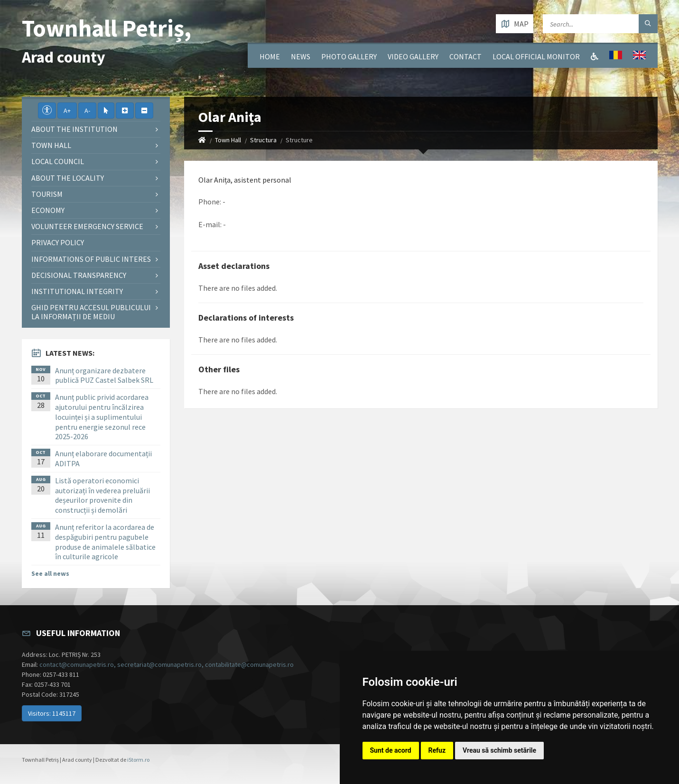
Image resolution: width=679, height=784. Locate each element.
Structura (263, 140)
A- (87, 111)
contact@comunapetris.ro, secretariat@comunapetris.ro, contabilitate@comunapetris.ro (167, 664)
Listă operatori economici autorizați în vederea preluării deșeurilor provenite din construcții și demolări (102, 495)
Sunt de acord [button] (391, 750)
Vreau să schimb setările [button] (499, 750)
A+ (67, 111)
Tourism (47, 194)
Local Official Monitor (536, 56)
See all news (50, 573)
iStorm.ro (138, 760)
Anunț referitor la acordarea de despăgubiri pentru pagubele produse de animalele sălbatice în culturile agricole (105, 542)
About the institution (74, 129)
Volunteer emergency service (87, 226)
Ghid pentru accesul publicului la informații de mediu (91, 312)
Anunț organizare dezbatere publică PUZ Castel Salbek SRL (104, 375)
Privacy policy (58, 242)
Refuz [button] (437, 750)
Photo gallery (349, 56)
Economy (48, 210)
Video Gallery (413, 56)
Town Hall (228, 140)
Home (270, 56)
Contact (465, 56)
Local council (58, 161)
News (301, 56)
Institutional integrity (77, 291)
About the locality (68, 178)
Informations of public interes (91, 259)
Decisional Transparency (79, 275)
